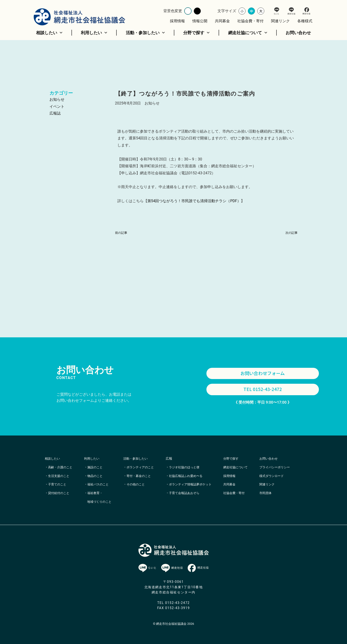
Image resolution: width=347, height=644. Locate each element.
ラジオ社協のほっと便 (191, 467)
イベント (57, 106)
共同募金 (222, 21)
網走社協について (248, 33)
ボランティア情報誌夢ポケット (198, 484)
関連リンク (280, 21)
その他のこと (140, 493)
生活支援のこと (60, 476)
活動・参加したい (145, 33)
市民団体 (277, 502)
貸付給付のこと (60, 493)
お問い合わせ (298, 33)
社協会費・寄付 (250, 21)
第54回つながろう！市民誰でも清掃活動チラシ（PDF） (194, 201)
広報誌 (55, 113)
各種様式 (305, 21)
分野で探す (196, 33)
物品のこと (97, 476)
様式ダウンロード (283, 484)
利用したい (94, 33)
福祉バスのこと (101, 484)
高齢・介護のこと (61, 467)
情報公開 (200, 21)
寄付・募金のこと (144, 484)
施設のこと (97, 467)
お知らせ (57, 99)
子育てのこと (58, 484)
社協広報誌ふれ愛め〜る (193, 476)
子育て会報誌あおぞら (191, 493)
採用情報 (177, 21)
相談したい (49, 33)
